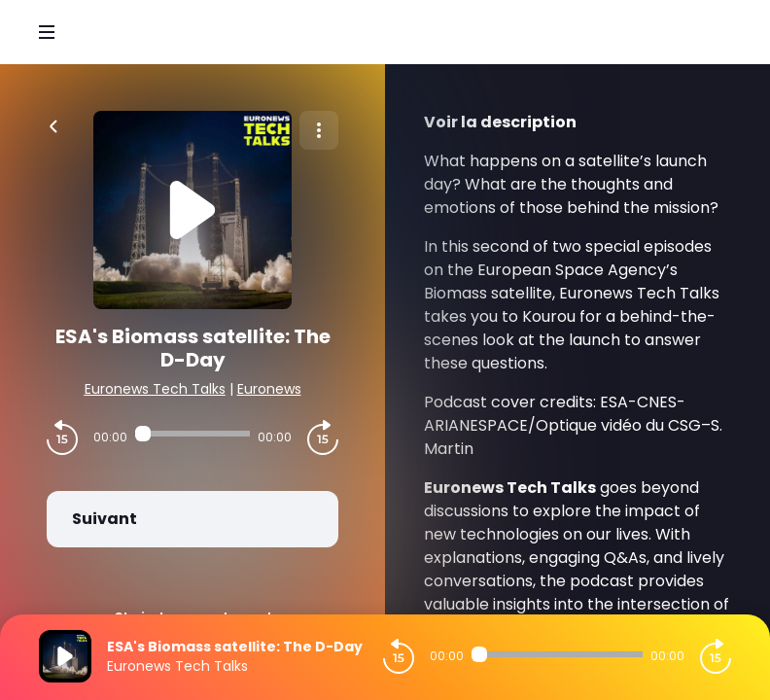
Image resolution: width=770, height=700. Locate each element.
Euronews (269, 389)
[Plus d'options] (319, 130)
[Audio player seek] (192, 434)
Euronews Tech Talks (155, 389)
